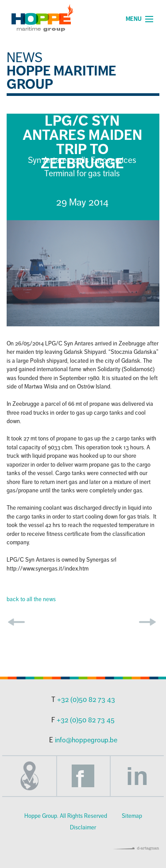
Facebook (83, 776)
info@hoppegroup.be (86, 740)
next (147, 622)
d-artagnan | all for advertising (136, 848)
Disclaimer (83, 828)
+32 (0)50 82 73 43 (86, 700)
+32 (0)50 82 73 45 (86, 720)
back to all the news (31, 599)
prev (16, 622)
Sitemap (132, 816)
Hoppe (42, 18)
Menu (134, 19)
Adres (29, 776)
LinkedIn (137, 776)
